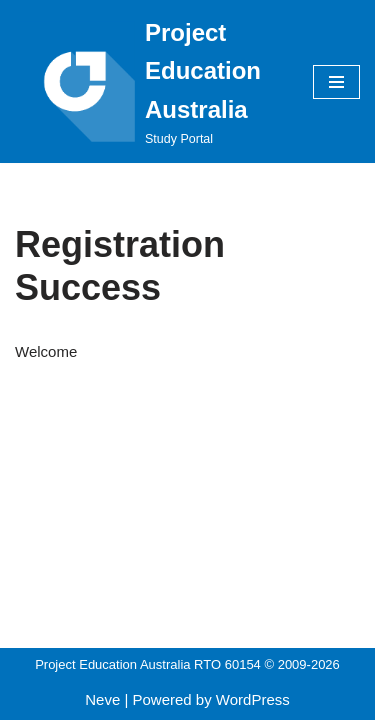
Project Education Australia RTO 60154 (148, 664)
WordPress (253, 699)
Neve (102, 699)
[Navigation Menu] (336, 82)
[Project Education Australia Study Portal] (149, 81)
